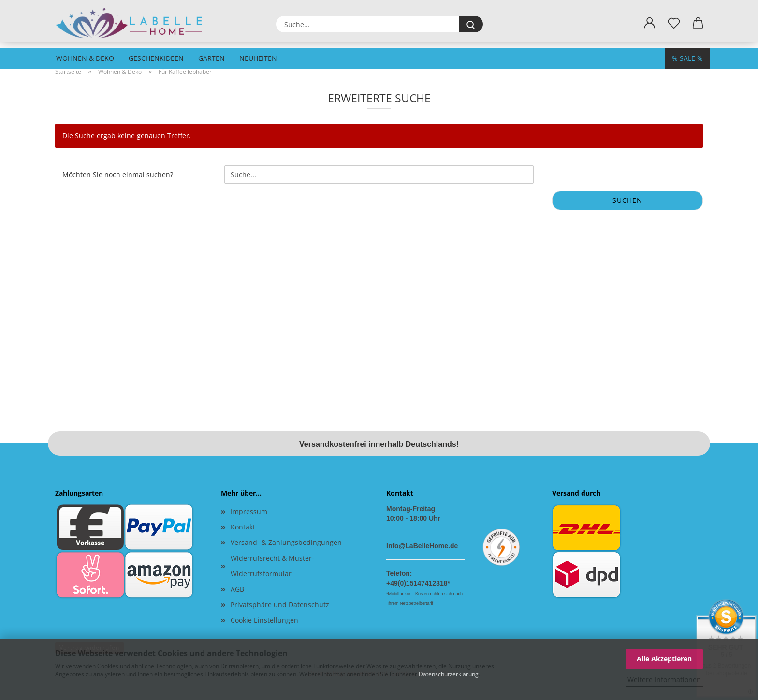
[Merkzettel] (674, 23)
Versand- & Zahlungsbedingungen (286, 542)
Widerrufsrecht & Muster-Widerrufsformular (272, 566)
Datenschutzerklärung (449, 674)
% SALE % (687, 58)
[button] (650, 23)
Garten (211, 58)
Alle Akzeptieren (664, 659)
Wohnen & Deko (85, 58)
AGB (237, 589)
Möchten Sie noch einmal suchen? (118, 175)
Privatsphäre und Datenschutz (280, 605)
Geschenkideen (156, 58)
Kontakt (243, 527)
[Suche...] (471, 24)
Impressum (249, 511)
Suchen (627, 200)
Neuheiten (258, 58)
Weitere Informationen (664, 679)
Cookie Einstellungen (264, 620)
